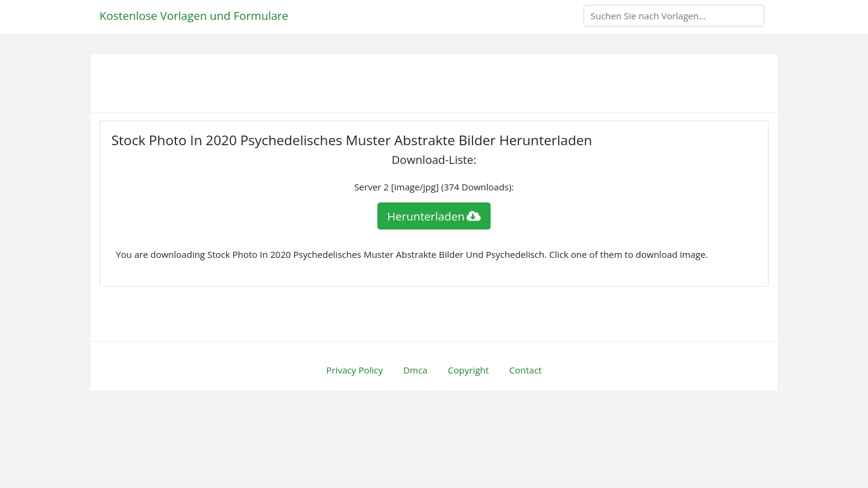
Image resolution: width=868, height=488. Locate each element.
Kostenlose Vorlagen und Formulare (194, 15)
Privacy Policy (354, 370)
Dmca (415, 370)
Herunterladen (434, 216)
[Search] (674, 16)
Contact (526, 370)
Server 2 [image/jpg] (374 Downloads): (434, 187)
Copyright (468, 370)
